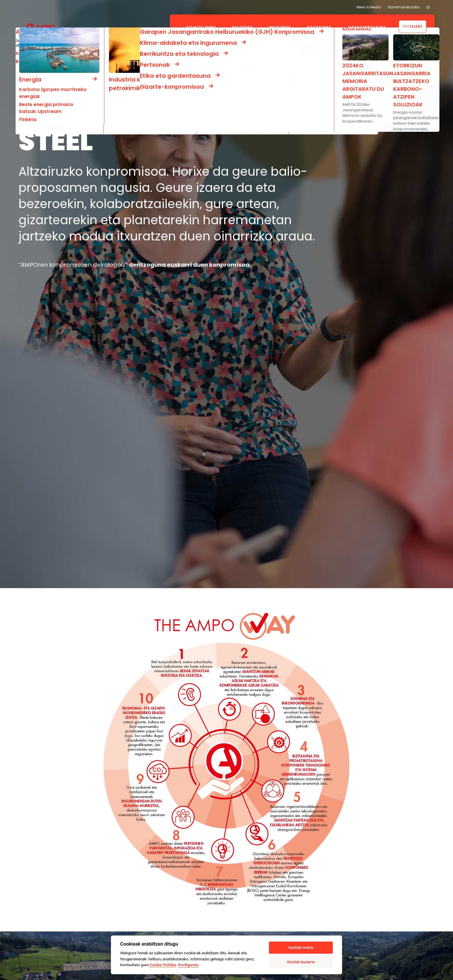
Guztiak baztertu (301, 962)
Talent (413, 26)
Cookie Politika (163, 965)
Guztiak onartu (301, 947)
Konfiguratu (188, 965)
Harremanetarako (404, 7)
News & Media (369, 7)
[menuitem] (428, 7)
